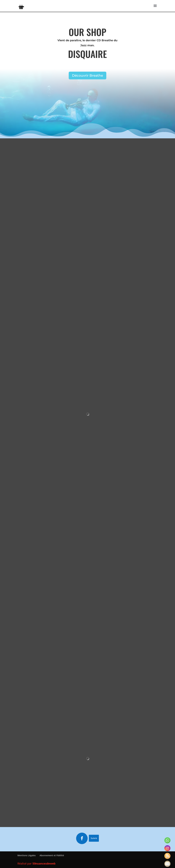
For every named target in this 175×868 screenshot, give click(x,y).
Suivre (94, 839)
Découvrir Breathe (87, 76)
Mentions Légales (27, 856)
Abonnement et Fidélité (52, 856)
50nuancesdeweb (44, 864)
